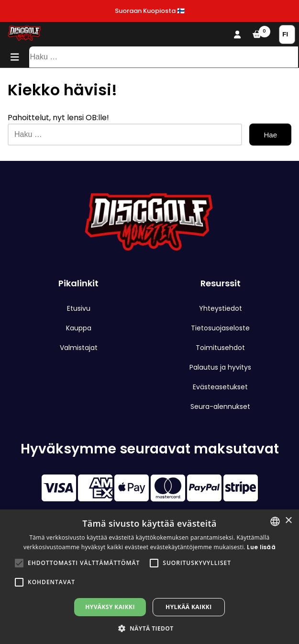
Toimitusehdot (220, 348)
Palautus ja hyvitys (220, 367)
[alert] (149, 577)
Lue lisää (261, 547)
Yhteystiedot (221, 308)
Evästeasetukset (220, 387)
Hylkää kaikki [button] (188, 607)
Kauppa (79, 328)
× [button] (288, 521)
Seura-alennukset (220, 407)
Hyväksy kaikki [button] (110, 607)
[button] (19, 563)
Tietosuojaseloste (220, 328)
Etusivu (79, 308)
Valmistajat (79, 348)
